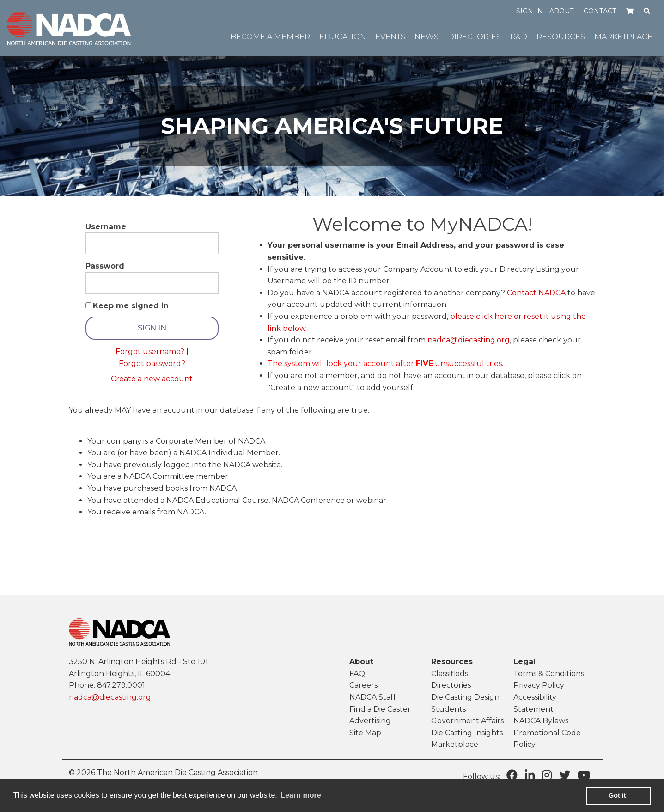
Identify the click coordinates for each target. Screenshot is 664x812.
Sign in (530, 11)
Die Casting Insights (467, 733)
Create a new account (152, 379)
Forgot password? (152, 363)
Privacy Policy (539, 685)
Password (105, 266)
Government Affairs (467, 721)
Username (106, 227)
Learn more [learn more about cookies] (301, 795)
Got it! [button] (618, 795)
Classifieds (450, 674)
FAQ (357, 674)
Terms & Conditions (549, 674)
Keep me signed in (131, 306)
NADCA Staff (373, 697)
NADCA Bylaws (541, 721)
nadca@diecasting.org (469, 340)
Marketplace (455, 744)
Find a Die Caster (380, 709)
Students (448, 709)
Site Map (365, 733)
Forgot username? (150, 351)
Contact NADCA (536, 293)
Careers (363, 685)
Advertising (370, 721)
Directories (451, 685)
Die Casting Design (465, 697)
